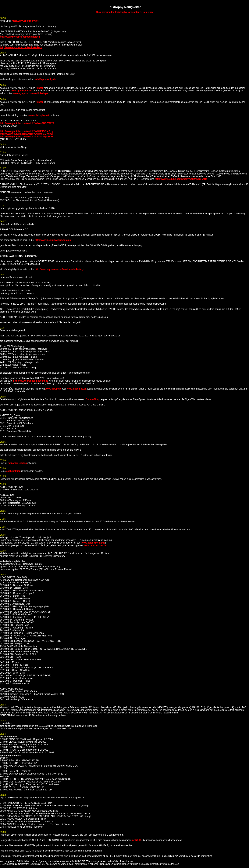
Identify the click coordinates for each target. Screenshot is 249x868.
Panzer (39, 88)
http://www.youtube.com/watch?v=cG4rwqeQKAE (27, 137)
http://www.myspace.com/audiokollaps (21, 47)
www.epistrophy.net (22, 91)
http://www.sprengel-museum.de (31, 381)
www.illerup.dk (53, 389)
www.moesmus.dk (76, 389)
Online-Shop (92, 399)
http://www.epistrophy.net (26, 21)
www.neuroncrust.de (95, 545)
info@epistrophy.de (45, 79)
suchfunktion (13, 471)
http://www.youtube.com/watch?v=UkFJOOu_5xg (27, 131)
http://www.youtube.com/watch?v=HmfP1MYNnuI (27, 134)
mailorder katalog (17, 463)
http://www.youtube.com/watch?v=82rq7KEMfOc (181, 179)
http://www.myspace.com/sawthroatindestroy (59, 269)
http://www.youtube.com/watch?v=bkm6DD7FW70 (27, 123)
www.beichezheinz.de (93, 543)
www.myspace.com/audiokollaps (30, 93)
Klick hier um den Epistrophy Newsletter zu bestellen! (124, 12)
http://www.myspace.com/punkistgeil (20, 37)
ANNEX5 (137, 840)
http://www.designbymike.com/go (53, 240)
